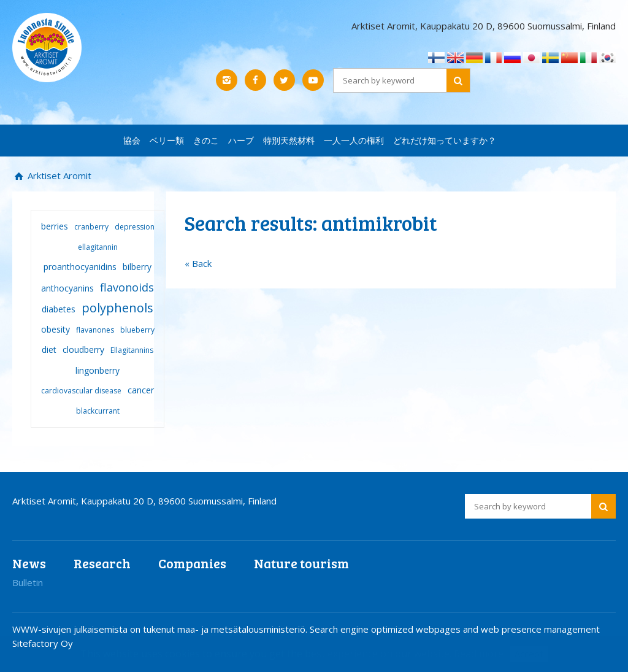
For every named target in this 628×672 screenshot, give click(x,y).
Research (102, 563)
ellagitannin (98, 247)
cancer (141, 390)
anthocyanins (67, 288)
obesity (56, 329)
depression (135, 227)
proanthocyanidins (80, 267)
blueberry (137, 330)
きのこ (206, 140)
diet (49, 350)
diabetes (59, 309)
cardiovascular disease (81, 391)
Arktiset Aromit (58, 176)
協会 (132, 140)
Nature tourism (301, 563)
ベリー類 (167, 140)
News (29, 563)
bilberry (137, 267)
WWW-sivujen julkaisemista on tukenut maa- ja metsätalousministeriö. (161, 629)
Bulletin (28, 582)
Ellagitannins (132, 350)
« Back (198, 263)
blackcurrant (98, 411)
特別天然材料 (289, 140)
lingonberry (98, 370)
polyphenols (117, 308)
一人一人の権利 (354, 140)
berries (55, 226)
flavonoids (127, 287)
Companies (192, 563)
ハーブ (241, 140)
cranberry (91, 227)
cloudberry (83, 350)
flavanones (95, 330)
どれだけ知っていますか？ (445, 140)
